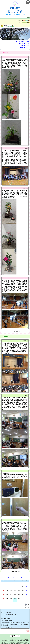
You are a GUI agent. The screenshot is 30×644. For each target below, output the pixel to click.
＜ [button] (9, 577)
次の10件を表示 (16, 331)
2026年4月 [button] (15, 577)
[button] (28, 2)
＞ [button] (21, 577)
